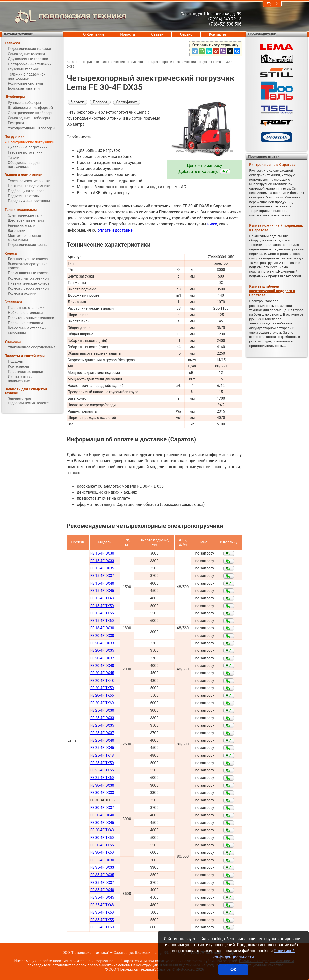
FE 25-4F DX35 (102, 726)
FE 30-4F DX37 (102, 808)
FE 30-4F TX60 (102, 853)
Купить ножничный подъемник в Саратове (276, 228)
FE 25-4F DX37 (102, 733)
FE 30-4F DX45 (102, 823)
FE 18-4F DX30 (102, 628)
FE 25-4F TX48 (102, 755)
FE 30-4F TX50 (102, 838)
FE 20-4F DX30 (102, 636)
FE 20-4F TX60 (102, 703)
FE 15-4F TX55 (102, 613)
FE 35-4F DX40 (102, 890)
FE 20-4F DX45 (102, 673)
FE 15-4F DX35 (102, 568)
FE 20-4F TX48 (102, 681)
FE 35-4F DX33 (102, 868)
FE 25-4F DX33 (102, 718)
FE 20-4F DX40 (102, 666)
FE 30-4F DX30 (102, 785)
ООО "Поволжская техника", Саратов (140, 970)
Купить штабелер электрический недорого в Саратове (272, 291)
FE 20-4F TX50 (102, 688)
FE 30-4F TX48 (102, 830)
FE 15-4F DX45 (102, 591)
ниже (212, 224)
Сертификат (127, 102)
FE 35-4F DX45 (102, 898)
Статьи (158, 34)
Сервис (186, 34)
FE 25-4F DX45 (102, 748)
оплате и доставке (115, 230)
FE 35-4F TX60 (102, 927)
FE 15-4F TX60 (102, 621)
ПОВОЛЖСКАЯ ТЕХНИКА (64, 16)
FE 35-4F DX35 (102, 875)
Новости (128, 34)
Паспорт (100, 102)
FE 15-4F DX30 (102, 553)
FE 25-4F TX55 (102, 770)
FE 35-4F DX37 (102, 883)
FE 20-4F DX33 (102, 643)
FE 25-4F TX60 (102, 778)
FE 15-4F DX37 (102, 576)
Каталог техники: (18, 34)
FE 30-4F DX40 (102, 815)
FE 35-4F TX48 (102, 905)
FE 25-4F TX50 (102, 763)
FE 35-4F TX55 (102, 920)
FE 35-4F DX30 (102, 860)
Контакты (217, 34)
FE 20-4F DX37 (102, 658)
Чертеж (78, 102)
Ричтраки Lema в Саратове (272, 165)
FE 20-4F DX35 (102, 651)
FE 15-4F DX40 (102, 583)
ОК (233, 970)
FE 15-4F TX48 (102, 598)
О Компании (93, 34)
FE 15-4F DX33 (102, 561)
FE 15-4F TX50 (102, 606)
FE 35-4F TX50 (102, 912)
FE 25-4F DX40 (102, 740)
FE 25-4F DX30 (102, 710)
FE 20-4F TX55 (102, 696)
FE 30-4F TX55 (102, 845)
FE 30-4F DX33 (102, 793)
